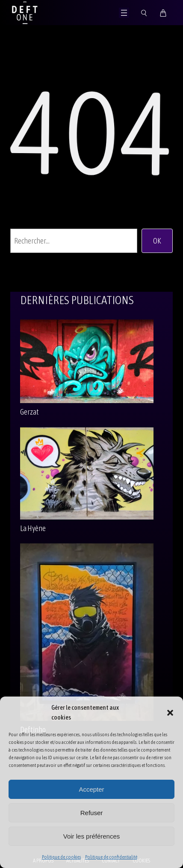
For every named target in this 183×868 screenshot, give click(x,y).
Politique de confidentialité (111, 857)
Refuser (92, 813)
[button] (170, 713)
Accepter (91, 789)
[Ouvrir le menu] (124, 13)
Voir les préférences (92, 836)
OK (157, 241)
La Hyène (33, 528)
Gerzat (30, 412)
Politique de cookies (61, 857)
